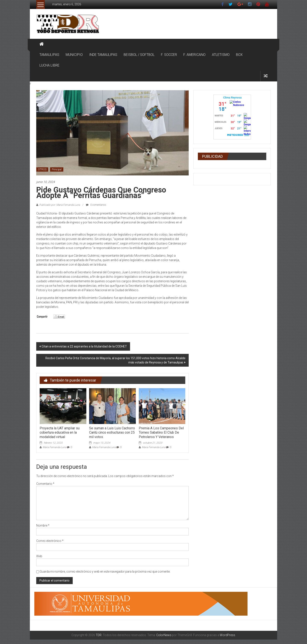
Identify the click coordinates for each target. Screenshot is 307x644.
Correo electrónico (50, 541)
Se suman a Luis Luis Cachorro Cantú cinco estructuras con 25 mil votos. (112, 433)
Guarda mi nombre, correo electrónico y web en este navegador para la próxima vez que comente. (105, 572)
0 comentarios (96, 205)
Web (39, 556)
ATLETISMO (221, 55)
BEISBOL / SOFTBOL (139, 55)
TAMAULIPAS (49, 55)
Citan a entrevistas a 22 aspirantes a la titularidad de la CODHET (84, 346)
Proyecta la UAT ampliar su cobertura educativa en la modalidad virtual (60, 433)
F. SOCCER (169, 55)
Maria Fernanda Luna (54, 447)
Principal (57, 169)
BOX (239, 55)
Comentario (45, 484)
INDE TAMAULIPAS (103, 55)
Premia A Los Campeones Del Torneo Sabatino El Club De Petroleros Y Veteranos (161, 433)
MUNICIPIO (74, 55)
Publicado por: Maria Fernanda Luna (60, 205)
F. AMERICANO (194, 55)
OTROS (42, 169)
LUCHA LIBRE (49, 65)
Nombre (43, 525)
